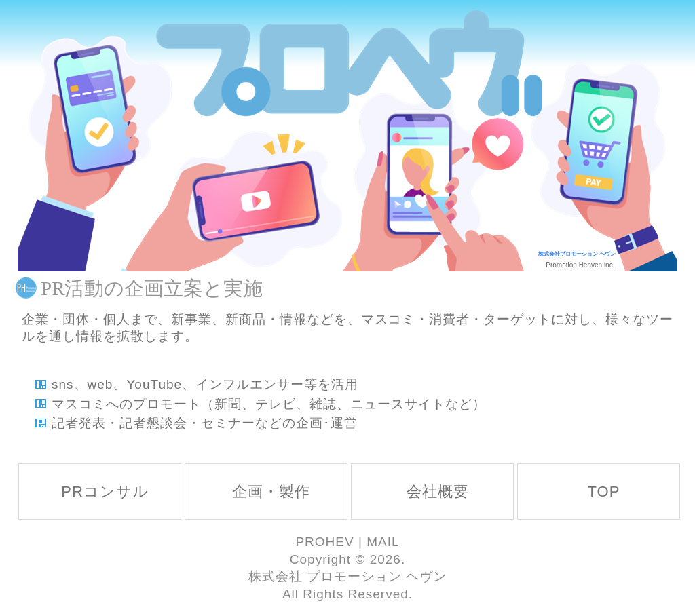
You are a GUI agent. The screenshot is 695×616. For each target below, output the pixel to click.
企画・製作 (271, 492)
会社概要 (438, 492)
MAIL (383, 542)
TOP (604, 492)
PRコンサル (105, 492)
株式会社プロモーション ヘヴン (577, 254)
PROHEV (324, 542)
